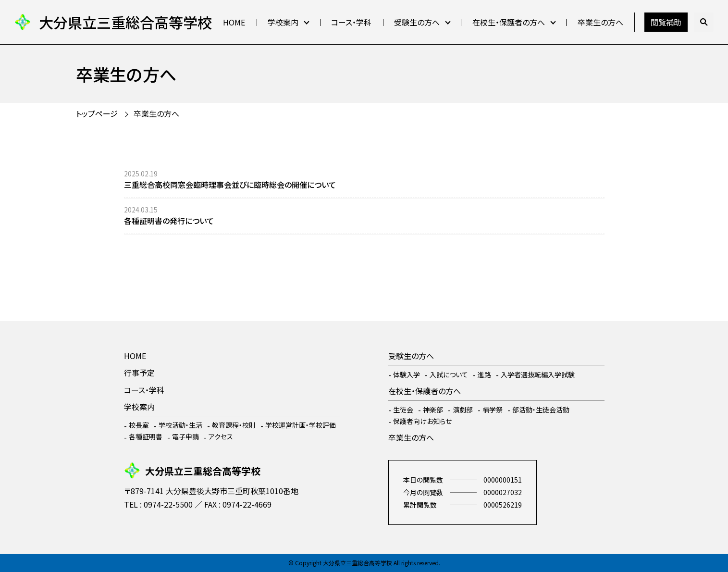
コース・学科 (351, 22)
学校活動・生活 (180, 425)
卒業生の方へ (600, 22)
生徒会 (403, 410)
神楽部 (433, 410)
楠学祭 (493, 410)
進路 (484, 374)
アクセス (221, 436)
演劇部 (463, 410)
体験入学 (407, 374)
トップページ (97, 113)
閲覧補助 (666, 22)
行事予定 (139, 373)
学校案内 (283, 22)
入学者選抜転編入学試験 (538, 374)
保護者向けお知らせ (422, 421)
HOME (234, 22)
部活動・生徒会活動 (541, 410)
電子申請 (185, 436)
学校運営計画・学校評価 (301, 425)
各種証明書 (146, 436)
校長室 (139, 425)
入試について (449, 374)
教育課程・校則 (234, 425)
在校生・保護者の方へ (509, 22)
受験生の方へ (417, 22)
